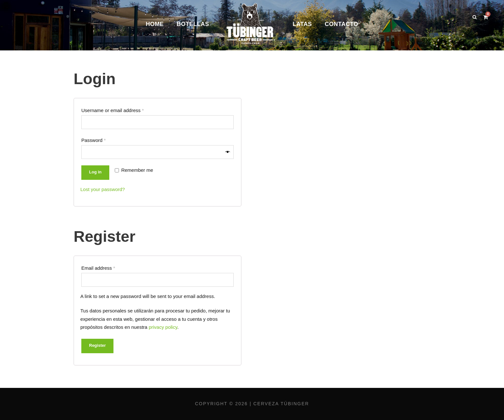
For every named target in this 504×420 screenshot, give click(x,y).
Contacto (341, 24)
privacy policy (163, 327)
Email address (98, 268)
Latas (302, 24)
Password (94, 140)
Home (155, 24)
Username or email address (113, 110)
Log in (95, 172)
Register (97, 345)
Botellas (193, 24)
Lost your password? (103, 189)
